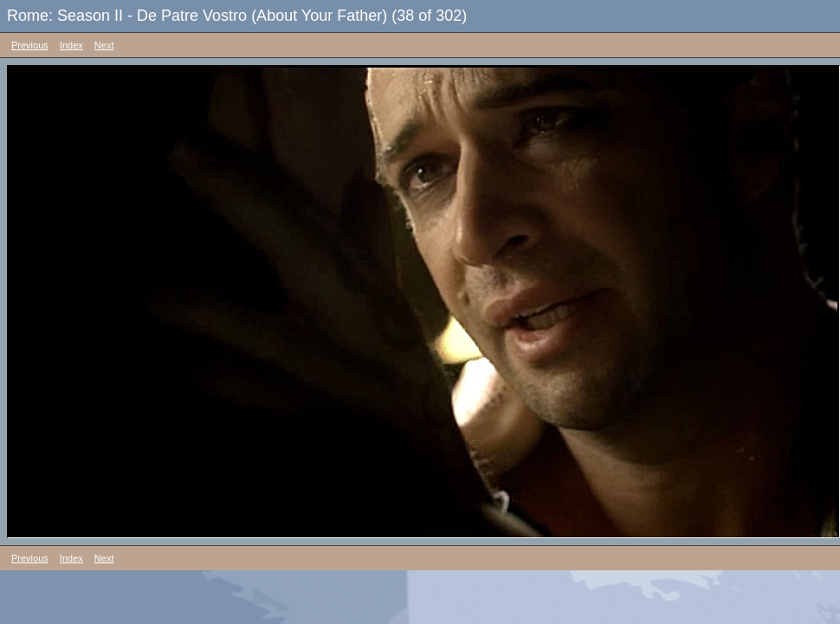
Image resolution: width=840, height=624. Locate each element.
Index (71, 45)
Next (104, 45)
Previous (30, 45)
